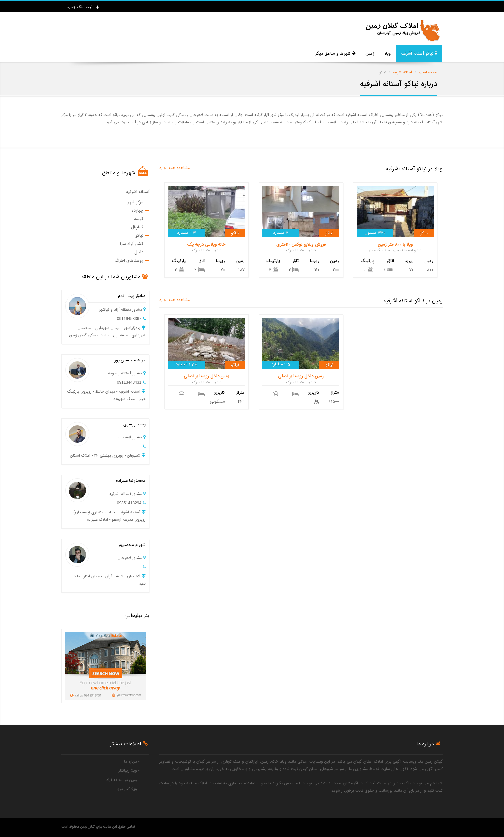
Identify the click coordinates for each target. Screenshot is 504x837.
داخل (139, 252)
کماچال (137, 227)
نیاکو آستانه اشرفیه (419, 54)
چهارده (138, 210)
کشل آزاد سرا (132, 244)
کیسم (139, 219)
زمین (370, 54)
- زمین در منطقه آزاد (123, 780)
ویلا (388, 54)
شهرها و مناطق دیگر (335, 54)
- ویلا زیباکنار (129, 771)
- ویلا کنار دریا (128, 789)
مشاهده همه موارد (175, 168)
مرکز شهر (136, 202)
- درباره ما (132, 762)
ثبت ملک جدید (83, 7)
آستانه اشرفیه (138, 192)
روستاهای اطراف (129, 261)
